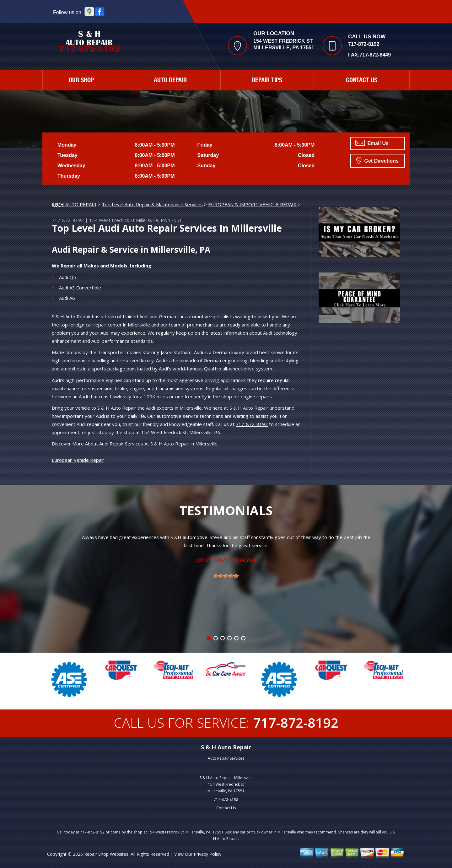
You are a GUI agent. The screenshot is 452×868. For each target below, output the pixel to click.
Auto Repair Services (226, 758)
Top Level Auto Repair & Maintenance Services (152, 204)
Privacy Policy (207, 854)
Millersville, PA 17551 (159, 220)
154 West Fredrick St (112, 220)
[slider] (226, 576)
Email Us (372, 143)
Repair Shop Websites (106, 854)
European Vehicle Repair (78, 460)
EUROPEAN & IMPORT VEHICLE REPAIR (252, 204)
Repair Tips (267, 81)
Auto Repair (170, 81)
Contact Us (362, 81)
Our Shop (81, 81)
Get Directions (377, 160)
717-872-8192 (364, 44)
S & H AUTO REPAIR (74, 204)
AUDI (57, 205)
